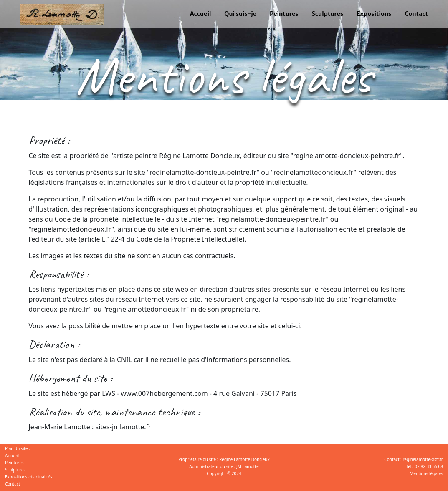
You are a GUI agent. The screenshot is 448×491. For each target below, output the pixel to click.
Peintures (284, 14)
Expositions (374, 14)
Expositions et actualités (29, 477)
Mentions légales (426, 473)
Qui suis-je (240, 14)
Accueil (201, 14)
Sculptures (328, 14)
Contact (416, 14)
